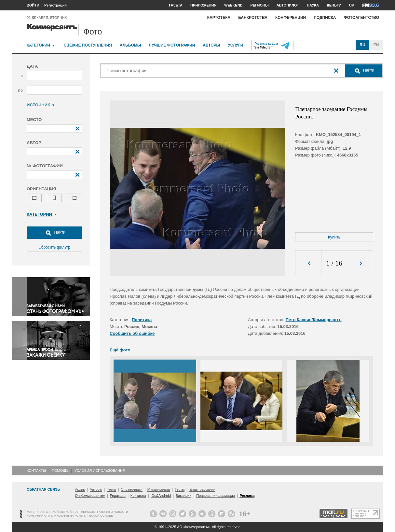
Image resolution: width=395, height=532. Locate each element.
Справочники (132, 489)
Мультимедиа (159, 489)
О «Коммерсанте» (90, 496)
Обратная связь (43, 489)
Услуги (235, 45)
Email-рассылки (202, 489)
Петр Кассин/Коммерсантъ (314, 320)
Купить (334, 237)
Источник (41, 105)
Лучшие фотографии (172, 45)
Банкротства (253, 18)
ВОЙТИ (33, 5)
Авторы (211, 45)
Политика (142, 320)
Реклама (247, 496)
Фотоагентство (361, 18)
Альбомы (130, 45)
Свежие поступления (88, 45)
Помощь (60, 471)
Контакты (36, 471)
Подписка (325, 18)
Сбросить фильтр (54, 247)
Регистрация (55, 5)
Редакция (117, 496)
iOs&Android (161, 496)
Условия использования (100, 471)
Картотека (219, 18)
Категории (38, 45)
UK (352, 5)
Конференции (291, 18)
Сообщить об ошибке (132, 333)
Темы (112, 489)
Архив (80, 489)
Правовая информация (215, 496)
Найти (54, 233)
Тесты (180, 489)
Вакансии (184, 496)
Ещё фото (120, 350)
